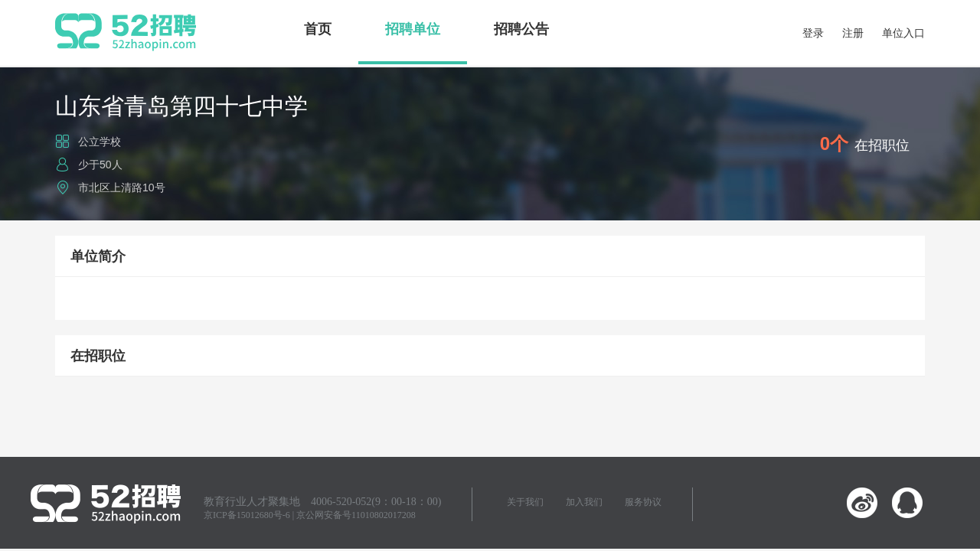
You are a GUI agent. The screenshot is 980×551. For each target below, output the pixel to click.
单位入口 (903, 33)
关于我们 (525, 502)
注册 (853, 33)
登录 (813, 33)
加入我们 (584, 502)
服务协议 (643, 502)
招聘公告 (521, 29)
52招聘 (126, 32)
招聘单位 (413, 29)
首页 (318, 29)
